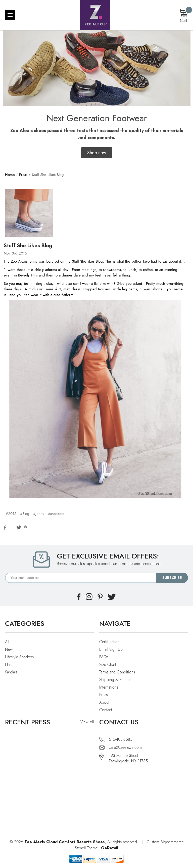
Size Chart (108, 665)
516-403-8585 (121, 739)
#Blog (25, 514)
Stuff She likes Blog (87, 261)
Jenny (33, 261)
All (7, 642)
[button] (97, 153)
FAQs (104, 657)
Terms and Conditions (117, 672)
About (104, 702)
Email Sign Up (111, 649)
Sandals (11, 672)
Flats (9, 665)
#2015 (11, 514)
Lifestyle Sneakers (19, 657)
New (9, 649)
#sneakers (56, 514)
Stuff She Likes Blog (28, 245)
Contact (106, 710)
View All (87, 722)
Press (103, 695)
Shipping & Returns (115, 680)
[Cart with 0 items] (183, 16)
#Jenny (39, 514)
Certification (109, 642)
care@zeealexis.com (125, 748)
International (109, 687)
